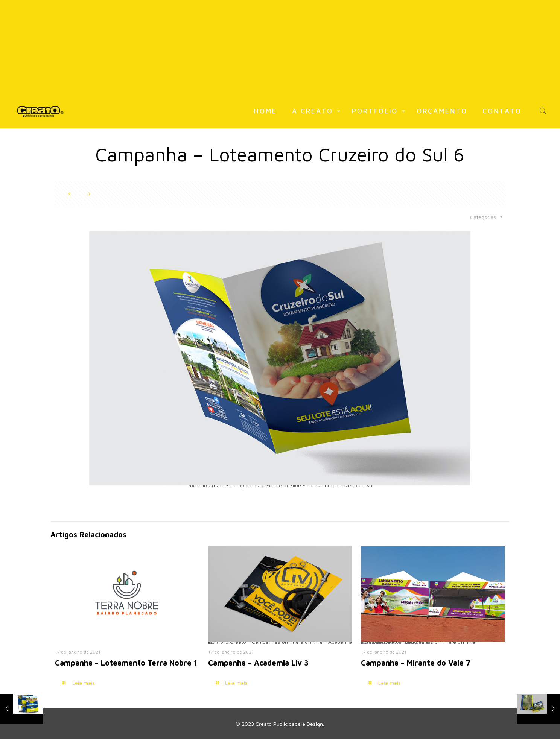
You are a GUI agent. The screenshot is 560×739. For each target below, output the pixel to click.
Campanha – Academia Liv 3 (258, 663)
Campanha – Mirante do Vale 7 (416, 663)
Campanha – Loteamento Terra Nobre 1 (126, 663)
